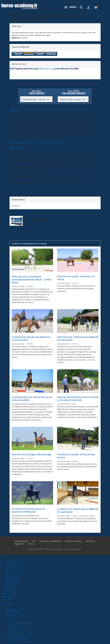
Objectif (14, 111)
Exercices (9, 572)
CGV (34, 541)
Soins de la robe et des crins (20, 641)
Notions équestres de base (16, 567)
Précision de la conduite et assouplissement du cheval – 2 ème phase (31, 279)
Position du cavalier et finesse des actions (76, 456)
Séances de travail (13, 570)
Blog (5, 601)
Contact (31, 544)
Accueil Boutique (13, 609)
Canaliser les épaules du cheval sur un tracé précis (31, 338)
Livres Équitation (12, 612)
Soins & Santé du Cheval (15, 575)
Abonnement (8, 591)
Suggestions (19, 544)
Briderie (12, 617)
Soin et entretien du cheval (16, 639)
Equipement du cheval (15, 615)
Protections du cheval (17, 631)
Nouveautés (8, 599)
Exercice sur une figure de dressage (31, 454)
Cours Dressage (9, 594)
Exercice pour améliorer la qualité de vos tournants (78, 338)
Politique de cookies (73, 541)
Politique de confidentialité (50, 541)
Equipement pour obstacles (17, 636)
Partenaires (90, 541)
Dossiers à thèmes (13, 583)
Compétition (11, 586)
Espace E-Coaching (13, 578)
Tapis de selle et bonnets (18, 628)
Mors (10, 620)
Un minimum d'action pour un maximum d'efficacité (28, 510)
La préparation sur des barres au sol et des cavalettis (32, 398)
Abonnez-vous (47, 68)
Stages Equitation (13, 580)
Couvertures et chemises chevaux (22, 633)
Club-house (8, 604)
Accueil (6, 556)
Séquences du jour (13, 588)
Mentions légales (21, 541)
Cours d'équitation (13, 562)
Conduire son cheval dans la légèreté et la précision (78, 510)
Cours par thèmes (10, 596)
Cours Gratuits (12, 564)
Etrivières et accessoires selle (20, 623)
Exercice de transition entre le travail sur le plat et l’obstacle (78, 398)
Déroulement (16, 148)
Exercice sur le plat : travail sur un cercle (76, 278)
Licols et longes (15, 625)
